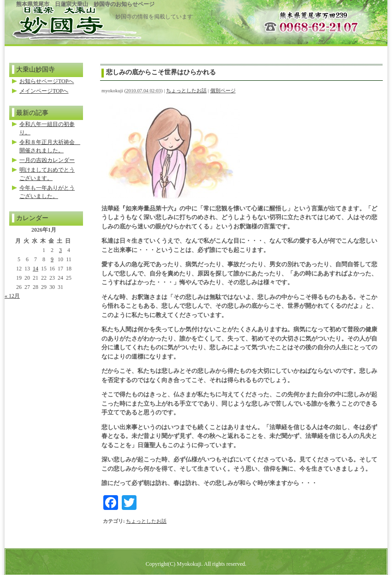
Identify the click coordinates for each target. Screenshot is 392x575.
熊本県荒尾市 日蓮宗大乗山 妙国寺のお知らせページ (85, 4)
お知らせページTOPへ (47, 81)
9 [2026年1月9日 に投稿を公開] (52, 259)
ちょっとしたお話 (186, 90)
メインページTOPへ (44, 91)
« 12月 (12, 296)
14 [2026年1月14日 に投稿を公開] (36, 269)
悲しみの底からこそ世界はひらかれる (161, 72)
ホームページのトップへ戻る (60, 19)
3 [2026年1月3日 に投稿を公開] (60, 250)
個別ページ (223, 90)
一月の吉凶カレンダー (47, 160)
